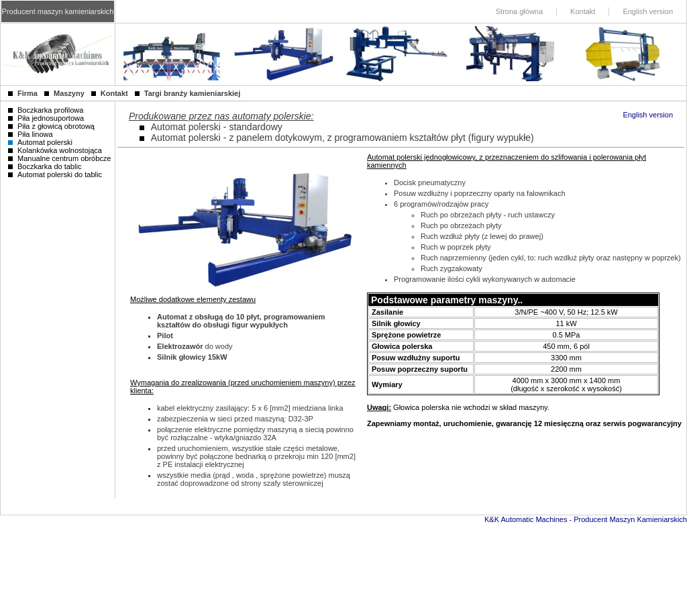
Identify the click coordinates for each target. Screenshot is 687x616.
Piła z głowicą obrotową (51, 126)
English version (648, 115)
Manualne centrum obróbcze (59, 158)
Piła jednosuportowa (46, 118)
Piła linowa (31, 134)
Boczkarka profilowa (46, 110)
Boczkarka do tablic (45, 166)
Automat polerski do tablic (55, 174)
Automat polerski (40, 142)
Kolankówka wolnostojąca (55, 150)
